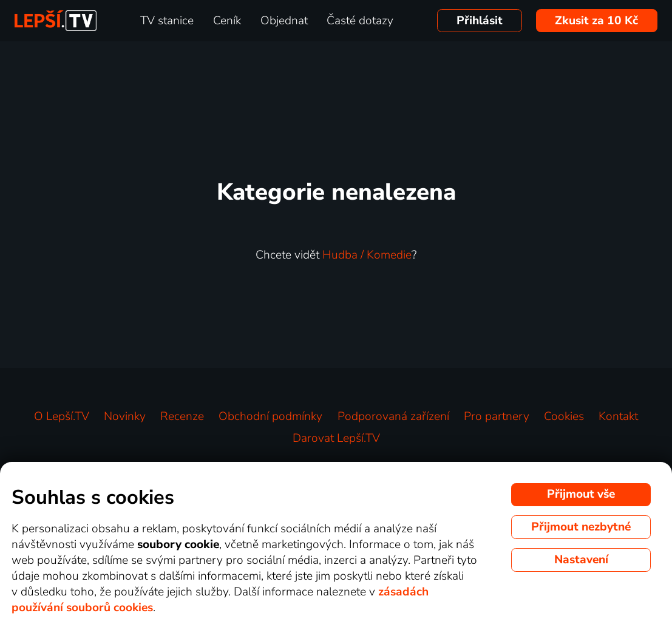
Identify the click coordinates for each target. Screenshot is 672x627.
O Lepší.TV (62, 416)
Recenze (182, 416)
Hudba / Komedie (367, 255)
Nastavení (581, 560)
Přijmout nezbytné (581, 527)
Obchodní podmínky (270, 416)
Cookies (564, 416)
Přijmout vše (581, 494)
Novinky (125, 416)
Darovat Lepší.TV (336, 438)
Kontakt (618, 416)
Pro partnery (497, 416)
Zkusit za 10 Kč (596, 21)
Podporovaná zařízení (393, 416)
